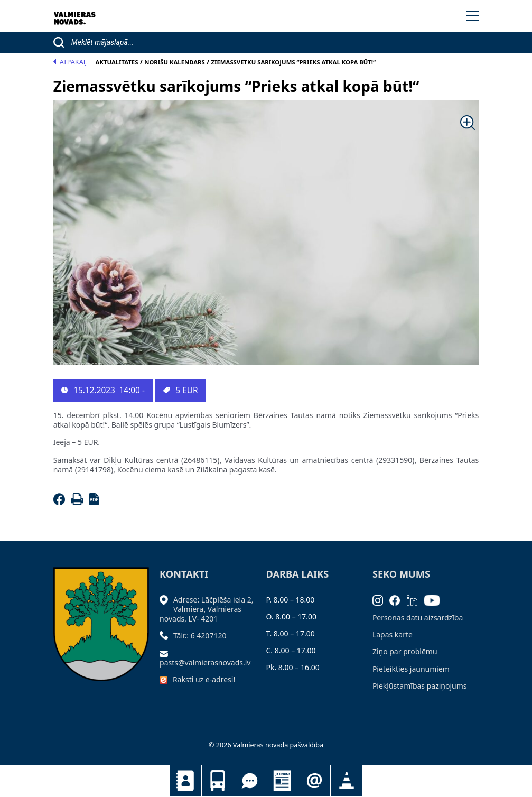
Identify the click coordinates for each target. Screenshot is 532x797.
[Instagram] (381, 600)
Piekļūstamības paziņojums (420, 686)
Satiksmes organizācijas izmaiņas (347, 781)
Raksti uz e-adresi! (204, 679)
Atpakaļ (70, 62)
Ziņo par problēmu (405, 651)
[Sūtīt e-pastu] (166, 652)
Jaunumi (282, 781)
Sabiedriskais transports (218, 781)
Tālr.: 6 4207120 (200, 636)
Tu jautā (250, 781)
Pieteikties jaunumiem (314, 781)
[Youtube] (435, 600)
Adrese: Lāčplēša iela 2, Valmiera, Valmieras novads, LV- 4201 (206, 609)
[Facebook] (61, 502)
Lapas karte (393, 634)
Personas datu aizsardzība (418, 618)
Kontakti (185, 781)
